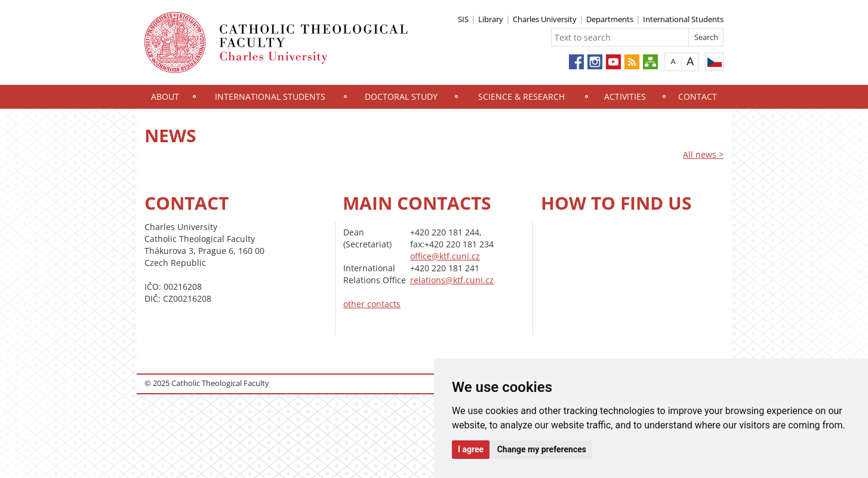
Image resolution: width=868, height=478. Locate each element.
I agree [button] (471, 449)
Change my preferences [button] (542, 449)
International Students (683, 19)
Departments (610, 19)
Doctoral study (401, 96)
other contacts (372, 304)
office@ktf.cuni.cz (445, 256)
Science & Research (521, 96)
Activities (625, 96)
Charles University (545, 19)
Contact (698, 96)
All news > (703, 154)
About (165, 96)
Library (491, 19)
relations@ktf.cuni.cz (452, 280)
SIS (463, 19)
